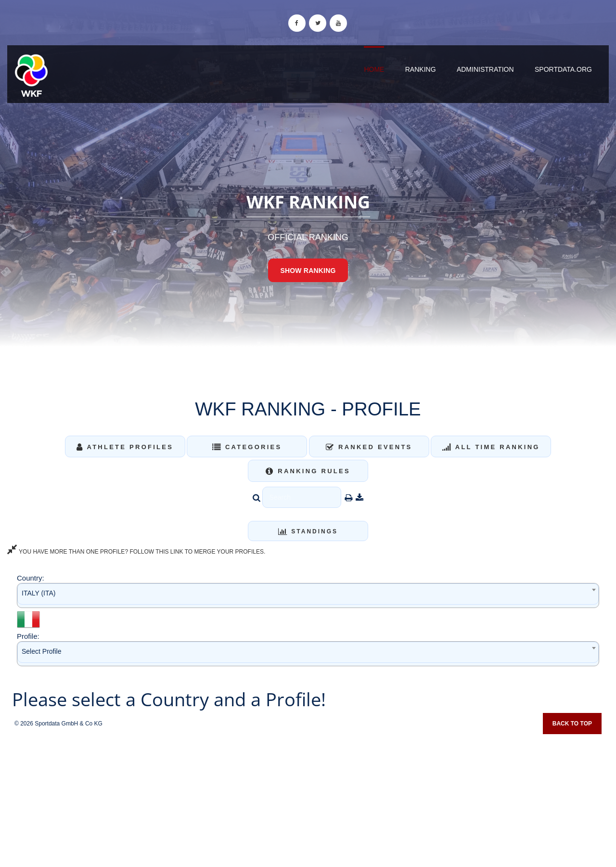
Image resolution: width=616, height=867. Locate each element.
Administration (485, 69)
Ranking (421, 69)
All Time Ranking (491, 447)
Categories (247, 447)
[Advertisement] (308, 797)
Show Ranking (308, 271)
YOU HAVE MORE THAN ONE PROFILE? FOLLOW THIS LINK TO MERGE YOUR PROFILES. (136, 552)
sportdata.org (563, 69)
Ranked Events (369, 447)
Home (374, 69)
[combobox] (308, 595)
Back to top (572, 724)
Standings (308, 531)
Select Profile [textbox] (41, 651)
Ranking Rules (308, 471)
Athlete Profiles (125, 447)
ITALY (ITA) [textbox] (39, 593)
